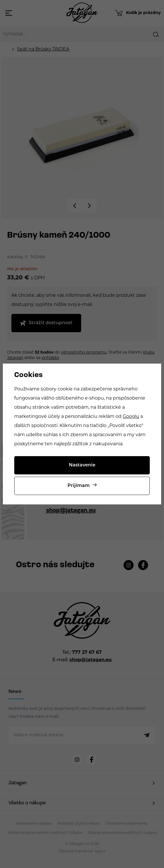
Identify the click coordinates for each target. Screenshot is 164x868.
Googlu (131, 417)
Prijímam (79, 486)
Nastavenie (82, 465)
